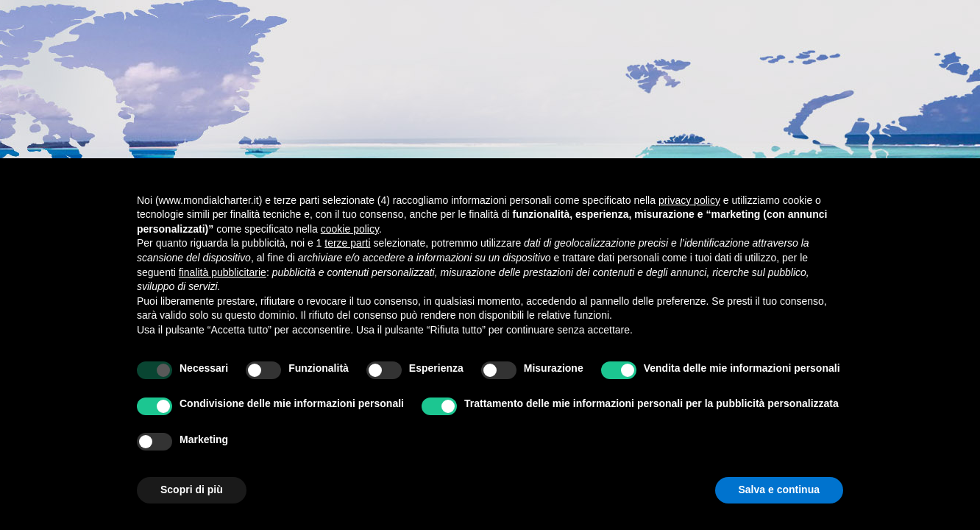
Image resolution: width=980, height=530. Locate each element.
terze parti (347, 243)
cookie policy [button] (350, 229)
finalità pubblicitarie (223, 272)
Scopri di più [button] (192, 490)
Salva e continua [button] (779, 490)
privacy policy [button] (689, 200)
